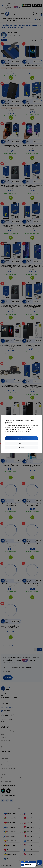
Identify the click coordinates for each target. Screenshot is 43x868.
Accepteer (21, 438)
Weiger (21, 447)
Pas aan (22, 444)
